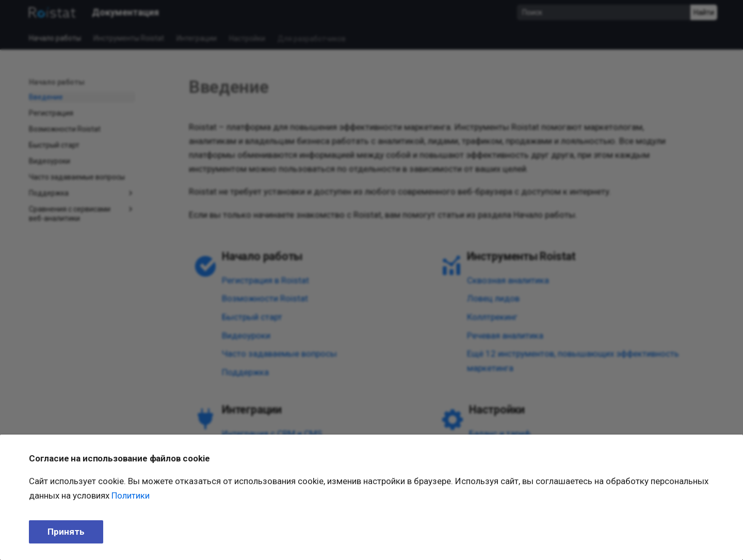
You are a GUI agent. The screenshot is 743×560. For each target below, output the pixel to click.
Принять (66, 532)
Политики (131, 495)
